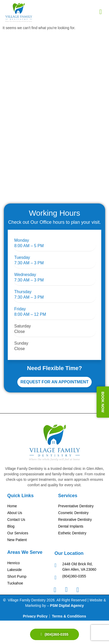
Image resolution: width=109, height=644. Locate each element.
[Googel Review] (80, 589)
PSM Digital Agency (67, 606)
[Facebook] (58, 589)
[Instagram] (69, 589)
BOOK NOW (103, 402)
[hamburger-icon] (101, 12)
